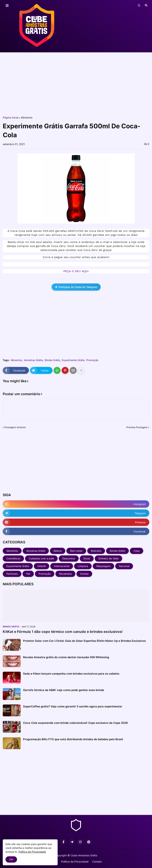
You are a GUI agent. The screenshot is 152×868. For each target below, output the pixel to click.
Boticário (96, 551)
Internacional (62, 566)
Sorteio (84, 574)
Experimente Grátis (73, 360)
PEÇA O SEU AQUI (76, 271)
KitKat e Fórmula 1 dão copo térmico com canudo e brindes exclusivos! (63, 632)
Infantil (42, 566)
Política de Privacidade (75, 862)
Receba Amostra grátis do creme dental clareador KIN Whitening (66, 657)
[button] (7, 6)
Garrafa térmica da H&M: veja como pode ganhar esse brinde (64, 690)
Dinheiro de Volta (108, 558)
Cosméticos (13, 558)
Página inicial (11, 118)
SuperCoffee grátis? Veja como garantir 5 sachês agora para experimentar (73, 706)
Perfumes (12, 574)
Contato (97, 862)
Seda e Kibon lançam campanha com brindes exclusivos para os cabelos (71, 674)
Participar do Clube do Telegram (76, 287)
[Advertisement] (76, 83)
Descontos (69, 558)
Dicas (87, 558)
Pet (28, 574)
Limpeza (83, 566)
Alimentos (27, 118)
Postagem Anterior (15, 427)
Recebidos (65, 574)
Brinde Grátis (52, 360)
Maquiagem (103, 566)
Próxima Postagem (137, 427)
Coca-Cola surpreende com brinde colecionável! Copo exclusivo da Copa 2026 (75, 723)
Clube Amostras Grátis (84, 855)
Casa (137, 551)
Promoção (92, 360)
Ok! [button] (11, 859)
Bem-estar (76, 551)
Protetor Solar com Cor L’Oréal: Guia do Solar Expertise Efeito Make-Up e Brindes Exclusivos (84, 641)
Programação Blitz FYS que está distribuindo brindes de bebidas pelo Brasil (73, 739)
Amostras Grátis (33, 360)
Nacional (124, 566)
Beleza (58, 551)
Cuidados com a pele (41, 558)
